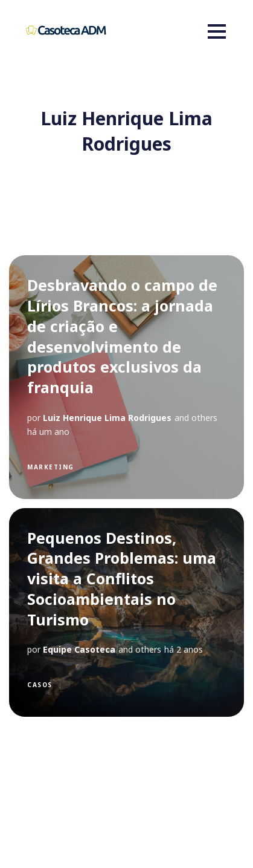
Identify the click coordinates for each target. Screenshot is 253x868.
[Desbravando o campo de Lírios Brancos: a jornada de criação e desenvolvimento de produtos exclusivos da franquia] (126, 377)
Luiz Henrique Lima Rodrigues (107, 418)
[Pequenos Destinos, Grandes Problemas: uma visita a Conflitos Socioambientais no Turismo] (126, 612)
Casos (40, 685)
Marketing (51, 467)
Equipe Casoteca (79, 649)
